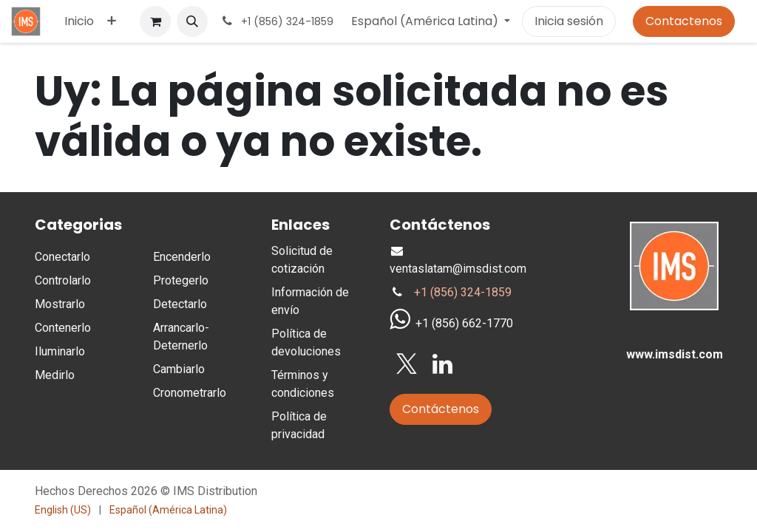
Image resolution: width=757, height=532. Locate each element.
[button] (192, 21)
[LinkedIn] (442, 364)
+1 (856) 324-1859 (463, 292)
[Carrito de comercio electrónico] (155, 21)
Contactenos (684, 21)
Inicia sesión (569, 21)
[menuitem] (79, 21)
